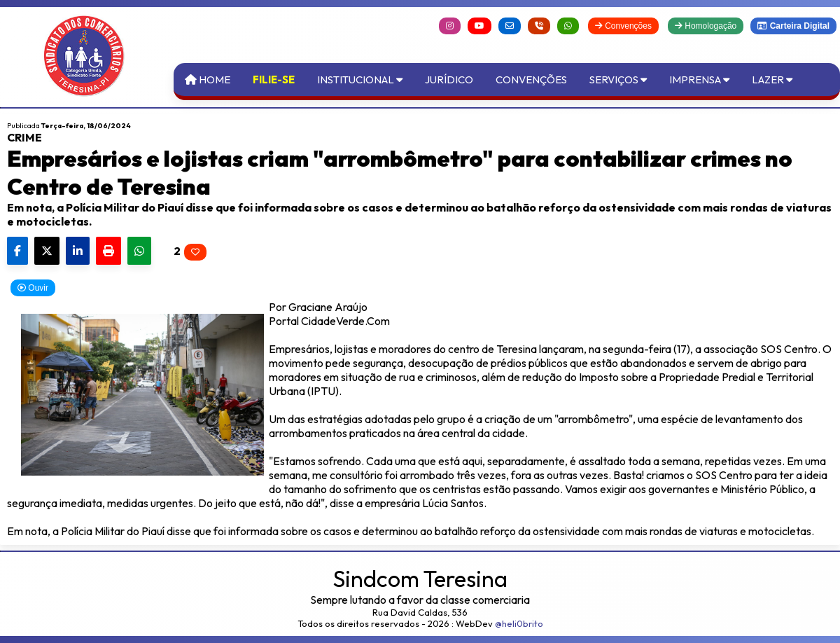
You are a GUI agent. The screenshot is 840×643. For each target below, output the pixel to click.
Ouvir (33, 288)
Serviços (618, 79)
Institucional (360, 79)
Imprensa (699, 79)
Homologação (706, 26)
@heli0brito (519, 623)
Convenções (623, 26)
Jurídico (449, 79)
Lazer (772, 79)
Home (208, 79)
